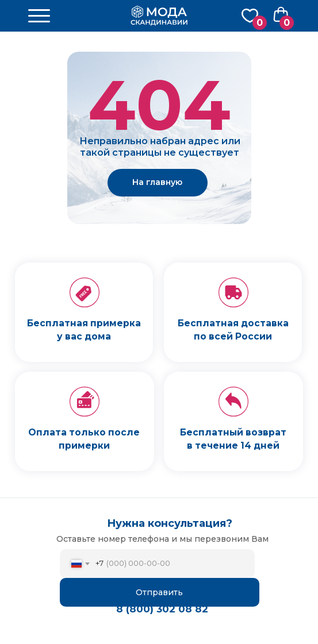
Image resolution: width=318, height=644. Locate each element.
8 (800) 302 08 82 (162, 609)
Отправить (159, 592)
